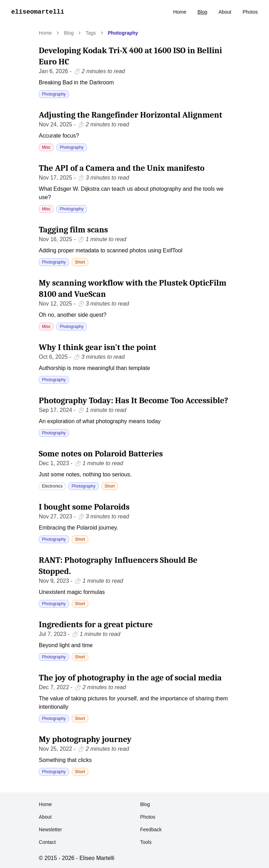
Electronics (52, 486)
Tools (146, 842)
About (225, 12)
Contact (47, 842)
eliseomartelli (38, 12)
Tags (91, 33)
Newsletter (50, 829)
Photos (250, 12)
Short (80, 262)
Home (180, 12)
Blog (202, 12)
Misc (46, 147)
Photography (123, 33)
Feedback (151, 829)
